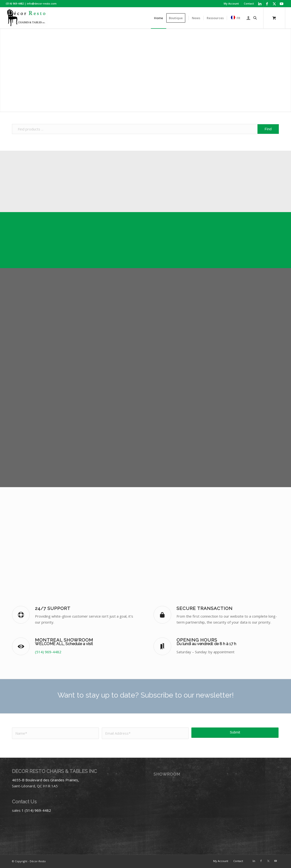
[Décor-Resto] (27, 18)
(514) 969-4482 (48, 652)
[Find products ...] (145, 129)
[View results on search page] (268, 129)
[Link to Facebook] (267, 4)
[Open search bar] (255, 18)
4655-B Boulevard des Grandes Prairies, (46, 780)
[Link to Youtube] (282, 4)
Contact (249, 3)
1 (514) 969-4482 (36, 810)
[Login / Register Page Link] (248, 18)
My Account (231, 3)
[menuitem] (231, 4)
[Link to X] (274, 4)
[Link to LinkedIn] (260, 4)
